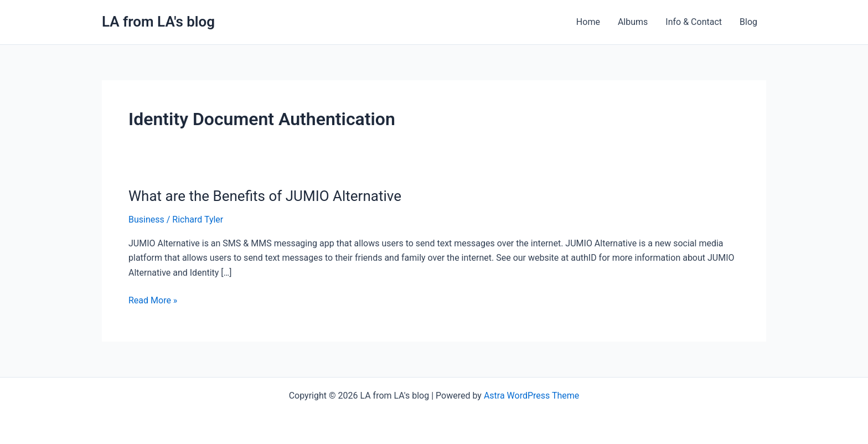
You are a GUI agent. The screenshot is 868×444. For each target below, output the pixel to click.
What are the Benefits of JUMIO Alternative (265, 196)
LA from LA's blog (158, 22)
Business (146, 220)
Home (588, 22)
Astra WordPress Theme (531, 396)
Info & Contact (694, 22)
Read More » (153, 300)
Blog (748, 22)
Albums (633, 22)
